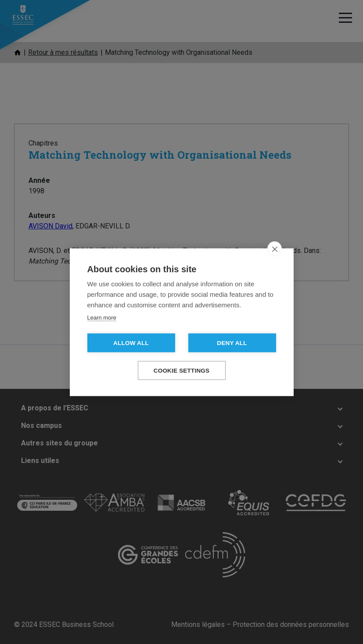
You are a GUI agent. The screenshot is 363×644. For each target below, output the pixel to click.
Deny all (232, 343)
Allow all (131, 343)
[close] (275, 249)
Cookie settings (182, 370)
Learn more (102, 317)
